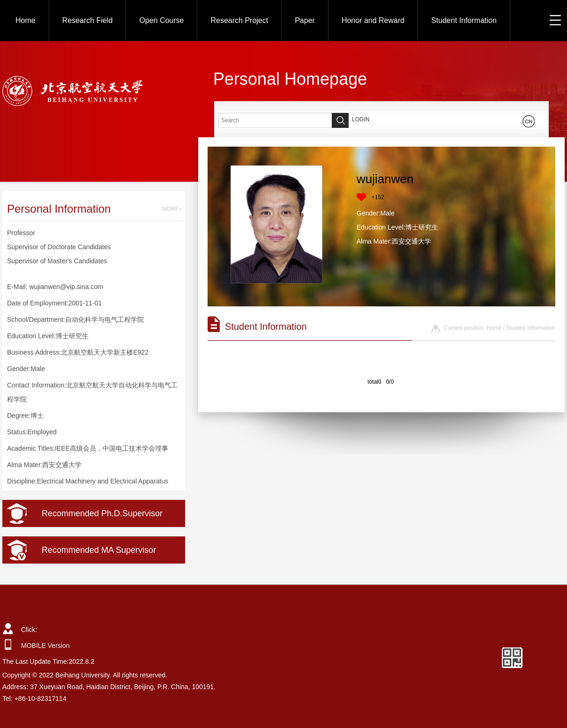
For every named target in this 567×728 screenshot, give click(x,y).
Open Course (161, 20)
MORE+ (172, 209)
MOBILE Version (45, 646)
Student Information (464, 20)
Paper (305, 20)
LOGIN (361, 119)
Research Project (239, 20)
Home (26, 20)
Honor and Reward (373, 20)
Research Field (88, 20)
